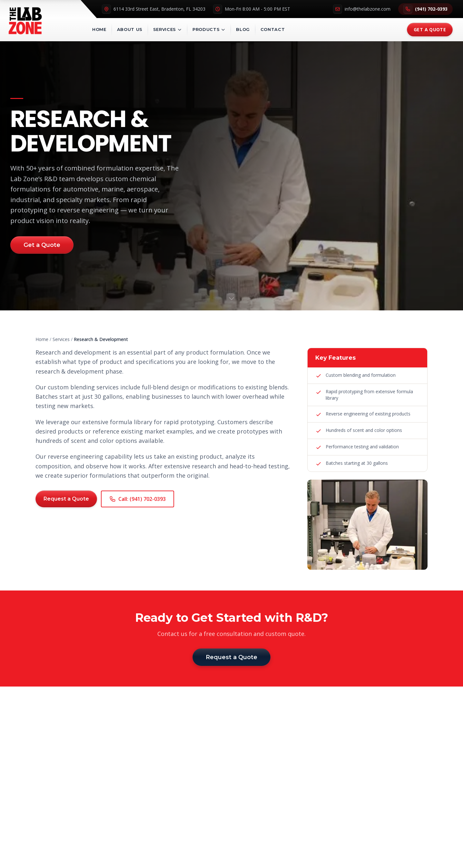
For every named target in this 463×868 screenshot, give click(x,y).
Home (99, 29)
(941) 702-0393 (425, 9)
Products (209, 29)
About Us (130, 29)
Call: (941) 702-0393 (138, 499)
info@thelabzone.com (362, 9)
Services (167, 29)
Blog (243, 29)
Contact (273, 29)
